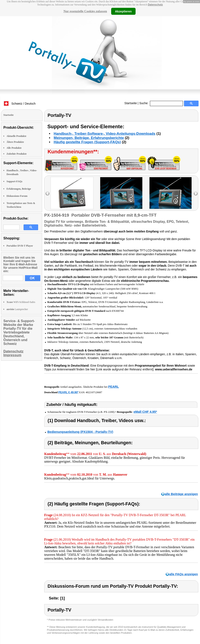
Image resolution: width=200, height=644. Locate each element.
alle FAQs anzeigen (183, 574)
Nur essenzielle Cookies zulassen (85, 11)
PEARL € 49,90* (68, 392)
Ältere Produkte (15, 142)
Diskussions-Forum (17, 196)
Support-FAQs (14, 181)
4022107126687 (94, 392)
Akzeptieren (123, 11)
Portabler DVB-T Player (20, 246)
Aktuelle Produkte (16, 136)
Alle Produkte (14, 148)
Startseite (131, 103)
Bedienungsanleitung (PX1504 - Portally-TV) (80, 432)
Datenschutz (155, 5)
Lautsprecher (17, 309)
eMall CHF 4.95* (145, 412)
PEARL (114, 387)
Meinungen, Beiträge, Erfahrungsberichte (89, 138)
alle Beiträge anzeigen (181, 494)
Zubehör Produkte (17, 154)
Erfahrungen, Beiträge (19, 189)
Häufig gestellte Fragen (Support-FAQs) (87, 142)
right (196, 194)
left (47, 194)
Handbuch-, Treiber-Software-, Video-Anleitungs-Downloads (105, 134)
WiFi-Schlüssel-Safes (21, 302)
